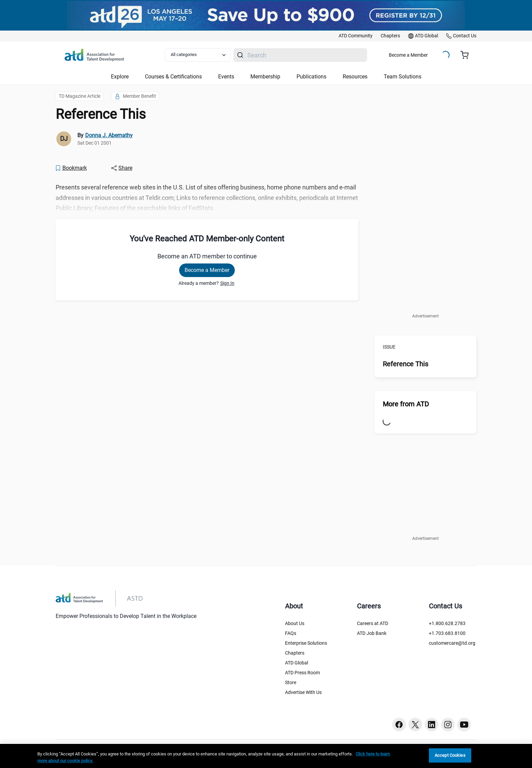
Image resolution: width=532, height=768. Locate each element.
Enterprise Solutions (306, 643)
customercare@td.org (452, 643)
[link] (356, 36)
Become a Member (408, 55)
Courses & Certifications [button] (173, 77)
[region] (266, 756)
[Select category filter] (198, 55)
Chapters (295, 653)
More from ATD (406, 404)
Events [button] (226, 77)
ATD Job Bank (372, 633)
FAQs (291, 633)
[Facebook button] (399, 725)
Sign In (227, 283)
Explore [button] (120, 77)
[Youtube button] (464, 725)
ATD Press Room (302, 673)
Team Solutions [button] (403, 77)
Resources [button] (355, 77)
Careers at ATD (373, 623)
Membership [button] (265, 77)
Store (291, 682)
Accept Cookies (450, 755)
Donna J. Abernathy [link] (109, 135)
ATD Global (297, 663)
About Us (295, 623)
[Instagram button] (448, 725)
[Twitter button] (415, 725)
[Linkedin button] (432, 725)
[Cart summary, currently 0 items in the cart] (467, 55)
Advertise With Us (303, 692)
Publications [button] (311, 77)
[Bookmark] (71, 168)
